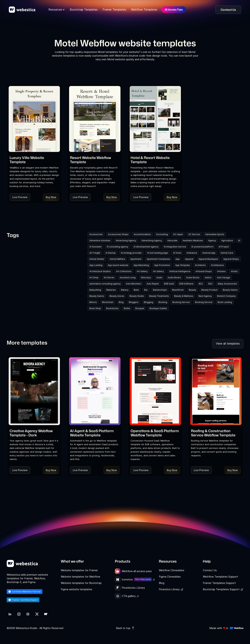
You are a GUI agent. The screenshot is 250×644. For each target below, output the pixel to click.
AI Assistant (95, 247)
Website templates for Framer (79, 570)
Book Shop (95, 308)
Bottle (127, 308)
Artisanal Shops (204, 271)
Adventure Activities (100, 240)
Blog (121, 302)
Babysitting (95, 290)
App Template (183, 265)
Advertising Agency (126, 240)
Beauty (192, 290)
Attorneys (146, 277)
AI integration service (175, 247)
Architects (200, 265)
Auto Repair (153, 284)
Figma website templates (77, 589)
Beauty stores (117, 296)
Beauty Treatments (159, 296)
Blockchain (108, 302)
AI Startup (111, 253)
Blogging (148, 302)
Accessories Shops (118, 234)
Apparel (189, 259)
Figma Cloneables (170, 577)
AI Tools (177, 253)
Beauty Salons (230, 290)
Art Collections (124, 271)
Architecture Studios (100, 271)
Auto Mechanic (134, 284)
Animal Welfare (117, 259)
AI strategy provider (131, 253)
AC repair (178, 234)
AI (239, 240)
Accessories (96, 234)
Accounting (162, 234)
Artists (234, 271)
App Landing (96, 265)
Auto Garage (223, 277)
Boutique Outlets (158, 308)
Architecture (217, 265)
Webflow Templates (144, 10)
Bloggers (134, 302)
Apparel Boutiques (208, 259)
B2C (201, 284)
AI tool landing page (158, 253)
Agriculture (227, 240)
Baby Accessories (227, 284)
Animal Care (227, 253)
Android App (209, 253)
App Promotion (162, 265)
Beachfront (178, 290)
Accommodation (142, 234)
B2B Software (186, 284)
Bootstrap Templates (84, 10)
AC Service (194, 234)
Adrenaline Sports (215, 234)
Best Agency (205, 296)
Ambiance (192, 253)
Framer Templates (114, 10)
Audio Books (174, 277)
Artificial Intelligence (180, 271)
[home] (22, 10)
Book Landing (225, 302)
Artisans (221, 271)
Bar (146, 290)
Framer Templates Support (219, 583)
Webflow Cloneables (172, 570)
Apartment (136, 259)
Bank (136, 290)
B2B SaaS (169, 284)
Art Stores (109, 277)
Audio (159, 277)
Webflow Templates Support (220, 577)
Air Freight (95, 253)
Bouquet (140, 308)
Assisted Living (128, 277)
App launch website (118, 265)
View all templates (228, 344)
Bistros (93, 302)
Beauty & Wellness (184, 296)
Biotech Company (226, 296)
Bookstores (112, 308)
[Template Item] (34, 119)
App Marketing (141, 265)
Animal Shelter (97, 259)
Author (208, 277)
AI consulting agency (117, 247)
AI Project (224, 247)
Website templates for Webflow (80, 577)
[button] (57, 10)
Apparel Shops (231, 259)
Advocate (172, 240)
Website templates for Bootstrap (81, 583)
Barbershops (160, 290)
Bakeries (111, 290)
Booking (163, 302)
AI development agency (146, 247)
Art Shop (94, 277)
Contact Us (210, 570)
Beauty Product (209, 290)
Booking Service (181, 302)
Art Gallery (142, 271)
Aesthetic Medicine (193, 240)
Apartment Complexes (158, 259)
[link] (34, 160)
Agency (212, 240)
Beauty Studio (137, 296)
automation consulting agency (105, 284)
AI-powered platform (202, 247)
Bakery (125, 290)
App (178, 259)
